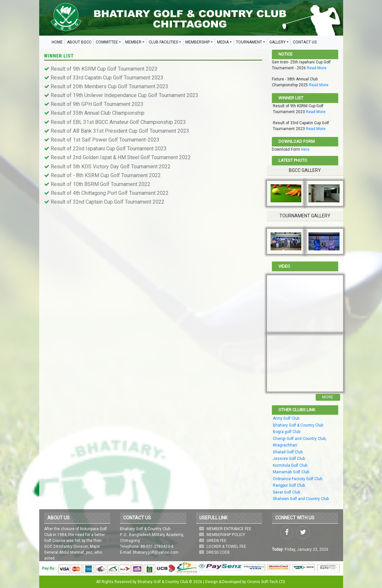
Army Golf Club (286, 418)
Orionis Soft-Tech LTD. (266, 582)
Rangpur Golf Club (289, 485)
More (328, 397)
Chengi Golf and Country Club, (300, 439)
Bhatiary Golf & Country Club (298, 425)
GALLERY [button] (277, 42)
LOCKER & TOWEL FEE (226, 546)
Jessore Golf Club (289, 459)
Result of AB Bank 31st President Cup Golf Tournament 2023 (120, 131)
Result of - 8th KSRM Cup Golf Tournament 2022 (106, 175)
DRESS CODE (218, 552)
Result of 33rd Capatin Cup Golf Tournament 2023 (107, 78)
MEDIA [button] (223, 42)
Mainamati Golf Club (291, 472)
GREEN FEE (216, 541)
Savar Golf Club (286, 492)
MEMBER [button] (133, 42)
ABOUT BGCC (79, 42)
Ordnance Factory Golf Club (298, 479)
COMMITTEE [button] (107, 42)
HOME (57, 42)
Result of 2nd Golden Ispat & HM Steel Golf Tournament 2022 (121, 157)
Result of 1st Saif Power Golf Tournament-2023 (105, 140)
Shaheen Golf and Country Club (301, 499)
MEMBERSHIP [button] (198, 42)
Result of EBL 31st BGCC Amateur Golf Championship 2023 (118, 122)
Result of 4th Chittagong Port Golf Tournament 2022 (110, 193)
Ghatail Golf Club (288, 452)
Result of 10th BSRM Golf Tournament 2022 (100, 184)
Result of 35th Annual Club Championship (98, 113)
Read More (317, 68)
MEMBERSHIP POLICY (226, 535)
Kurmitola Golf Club (290, 465)
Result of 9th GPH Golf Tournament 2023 (97, 104)
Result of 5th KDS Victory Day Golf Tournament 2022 (111, 167)
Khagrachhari (285, 445)
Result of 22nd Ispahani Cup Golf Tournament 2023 (109, 149)
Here (305, 149)
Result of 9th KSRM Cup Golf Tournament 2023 (104, 69)
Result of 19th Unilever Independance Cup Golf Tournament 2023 (125, 95)
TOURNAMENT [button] (249, 42)
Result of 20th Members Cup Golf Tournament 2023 (109, 86)
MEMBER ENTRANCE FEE (229, 529)
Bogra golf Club (287, 432)
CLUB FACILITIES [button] (163, 42)
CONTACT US (305, 42)
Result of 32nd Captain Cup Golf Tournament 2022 (108, 202)
